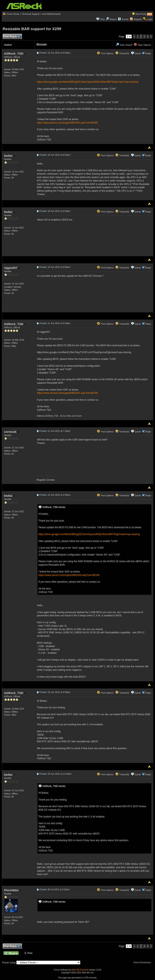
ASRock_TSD (15, 53)
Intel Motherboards (51, 14)
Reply (148, 53)
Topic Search (124, 45)
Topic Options (142, 45)
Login (150, 19)
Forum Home (13, 14)
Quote (138, 53)
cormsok (12, 432)
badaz (9, 156)
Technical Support (31, 14)
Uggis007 (12, 268)
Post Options (105, 53)
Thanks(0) (122, 53)
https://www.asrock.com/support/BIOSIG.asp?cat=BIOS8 (67, 123)
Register (138, 19)
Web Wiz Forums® (80, 970)
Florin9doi (13, 890)
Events (123, 19)
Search (113, 19)
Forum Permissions (143, 963)
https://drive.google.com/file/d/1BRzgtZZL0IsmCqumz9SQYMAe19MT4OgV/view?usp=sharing (88, 82)
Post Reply (12, 37)
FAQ (102, 19)
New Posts (141, 14)
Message (42, 44)
